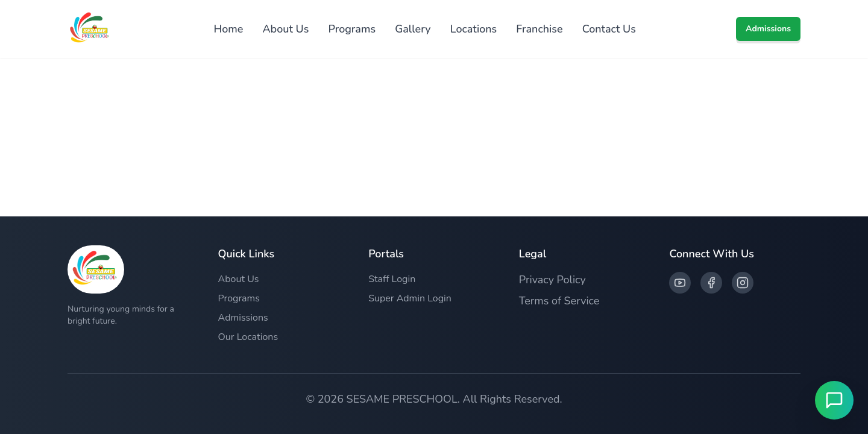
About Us (285, 29)
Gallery (413, 29)
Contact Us (609, 29)
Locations (474, 29)
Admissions (768, 29)
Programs (352, 29)
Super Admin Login (410, 298)
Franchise (539, 29)
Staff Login (392, 279)
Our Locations (248, 337)
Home (228, 29)
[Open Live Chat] (834, 400)
